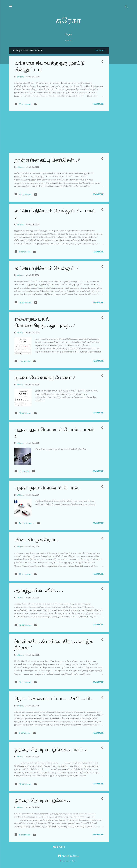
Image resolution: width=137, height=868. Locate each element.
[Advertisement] (119, 87)
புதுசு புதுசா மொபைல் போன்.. (48, 488)
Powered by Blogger (69, 856)
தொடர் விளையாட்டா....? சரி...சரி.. (54, 699)
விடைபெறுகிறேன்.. (36, 540)
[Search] (126, 7)
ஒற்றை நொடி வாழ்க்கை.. (42, 800)
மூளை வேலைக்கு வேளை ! (45, 377)
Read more (98, 104)
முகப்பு (69, 40)
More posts (59, 847)
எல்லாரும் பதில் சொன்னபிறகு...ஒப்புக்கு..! (44, 322)
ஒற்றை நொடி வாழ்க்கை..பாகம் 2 (50, 750)
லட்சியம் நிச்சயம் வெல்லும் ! (46, 268)
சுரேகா (68, 20)
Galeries (74, 861)
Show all (100, 51)
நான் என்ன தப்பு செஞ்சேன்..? (47, 160)
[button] (102, 62)
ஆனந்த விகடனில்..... (39, 590)
